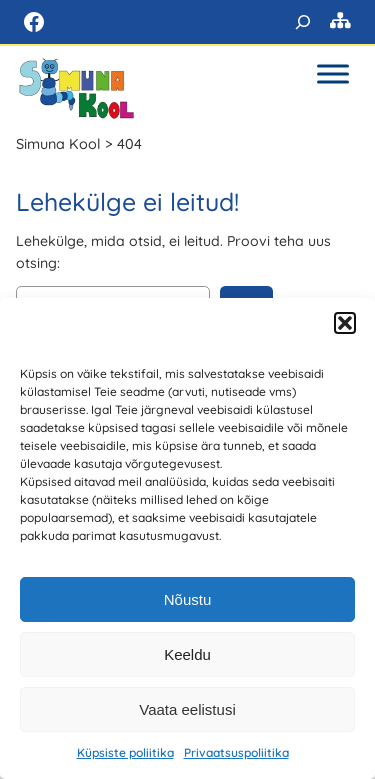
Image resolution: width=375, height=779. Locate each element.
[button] (345, 323)
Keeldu (187, 654)
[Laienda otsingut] (303, 22)
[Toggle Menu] (333, 73)
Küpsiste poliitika (125, 752)
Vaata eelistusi (187, 709)
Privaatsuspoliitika (236, 752)
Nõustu (188, 599)
